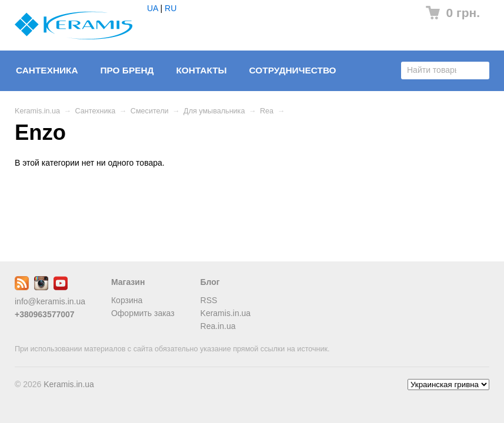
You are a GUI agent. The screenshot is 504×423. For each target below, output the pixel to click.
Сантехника (47, 70)
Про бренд (127, 70)
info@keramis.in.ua (50, 301)
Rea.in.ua (218, 326)
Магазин (128, 282)
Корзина (127, 300)
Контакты (201, 70)
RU (171, 8)
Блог (210, 282)
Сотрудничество (293, 70)
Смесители (150, 111)
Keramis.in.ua (37, 111)
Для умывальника (214, 111)
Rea (267, 111)
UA (153, 8)
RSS (209, 300)
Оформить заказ (143, 313)
